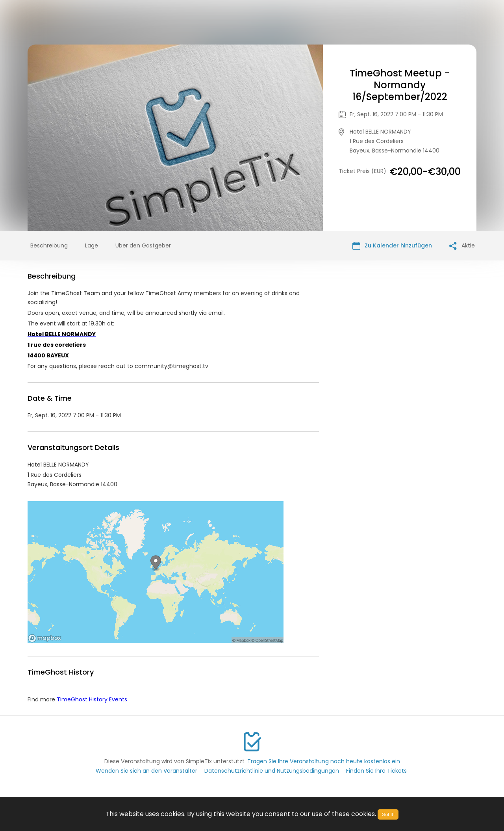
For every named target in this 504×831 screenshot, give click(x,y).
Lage (92, 245)
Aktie (462, 246)
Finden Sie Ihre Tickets (376, 771)
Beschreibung (49, 245)
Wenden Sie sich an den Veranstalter (146, 771)
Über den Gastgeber (143, 245)
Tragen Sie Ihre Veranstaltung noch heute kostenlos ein (324, 761)
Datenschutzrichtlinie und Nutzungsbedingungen (272, 771)
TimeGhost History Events (92, 699)
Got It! (388, 814)
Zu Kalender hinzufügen (392, 246)
